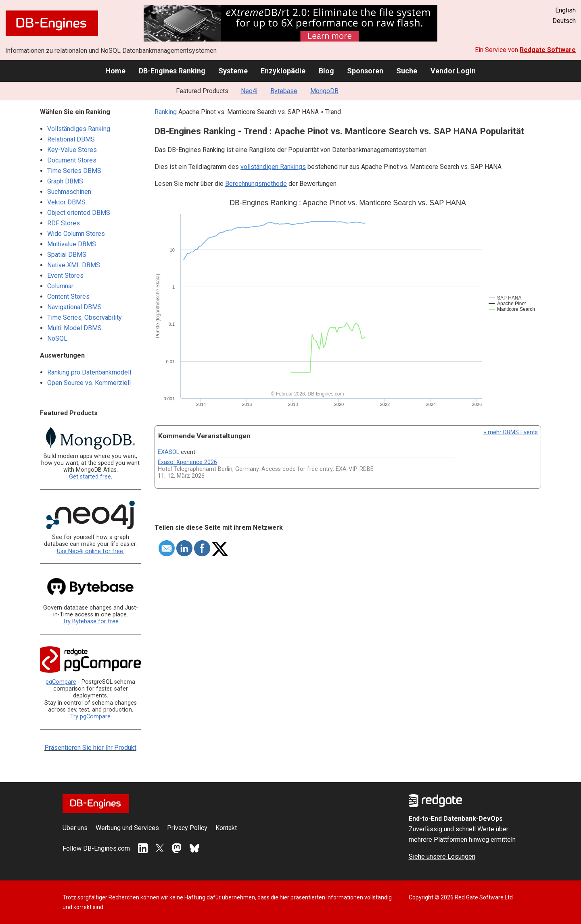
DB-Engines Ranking (172, 71)
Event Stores (65, 276)
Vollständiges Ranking (79, 129)
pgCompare (61, 682)
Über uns (75, 828)
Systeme (233, 71)
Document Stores (72, 160)
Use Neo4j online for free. (91, 551)
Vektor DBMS (66, 202)
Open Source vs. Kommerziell (89, 383)
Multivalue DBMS (72, 244)
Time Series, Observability (85, 317)
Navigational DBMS (74, 307)
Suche (407, 71)
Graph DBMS (65, 181)
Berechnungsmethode (256, 184)
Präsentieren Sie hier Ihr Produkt (90, 748)
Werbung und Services (127, 828)
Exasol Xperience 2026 (187, 462)
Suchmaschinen (69, 192)
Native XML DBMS (74, 265)
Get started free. (91, 477)
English (565, 10)
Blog (326, 71)
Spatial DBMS (67, 255)
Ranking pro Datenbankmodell (89, 372)
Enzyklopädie (283, 71)
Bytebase (284, 91)
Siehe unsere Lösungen (442, 856)
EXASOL (168, 452)
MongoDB (324, 91)
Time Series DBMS (74, 171)
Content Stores (68, 297)
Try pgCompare (90, 717)
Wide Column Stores (76, 234)
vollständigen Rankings (273, 167)
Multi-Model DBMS (74, 328)
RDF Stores (64, 223)
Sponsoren (365, 71)
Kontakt (226, 828)
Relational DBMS (71, 139)
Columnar (60, 286)
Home (115, 71)
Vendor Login (453, 71)
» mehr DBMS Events (511, 432)
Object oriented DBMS (79, 213)
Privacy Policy (187, 828)
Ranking (166, 112)
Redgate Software (548, 50)
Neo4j (249, 91)
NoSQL (57, 338)
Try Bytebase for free (91, 621)
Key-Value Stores (72, 150)
